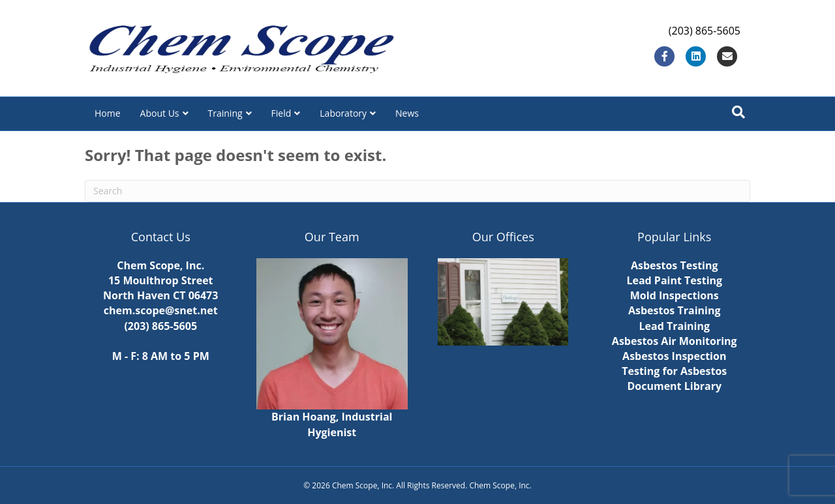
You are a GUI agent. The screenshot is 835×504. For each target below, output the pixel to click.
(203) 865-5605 (160, 326)
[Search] (738, 112)
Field (281, 113)
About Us (160, 113)
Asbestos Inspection (674, 356)
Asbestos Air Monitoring (675, 341)
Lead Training (675, 326)
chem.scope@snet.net (161, 310)
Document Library (674, 386)
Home (108, 113)
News (407, 113)
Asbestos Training (675, 310)
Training (225, 113)
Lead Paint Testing (674, 280)
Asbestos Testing (675, 265)
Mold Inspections (675, 295)
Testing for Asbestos (674, 371)
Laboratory (343, 113)
